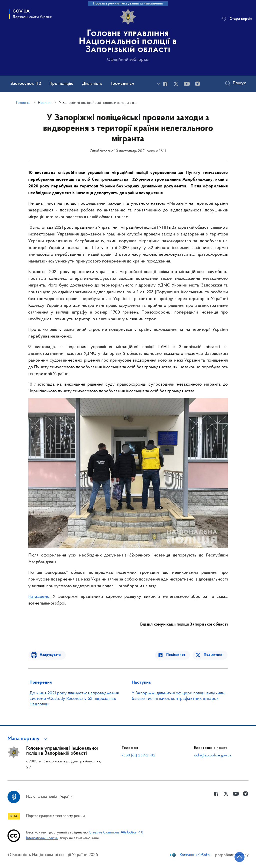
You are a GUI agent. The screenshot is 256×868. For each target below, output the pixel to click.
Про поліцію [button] (61, 84)
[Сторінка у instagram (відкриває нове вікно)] (197, 84)
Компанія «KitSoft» (195, 855)
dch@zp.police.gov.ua (213, 755)
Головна (23, 103)
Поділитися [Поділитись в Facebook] (177, 655)
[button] (28, 739)
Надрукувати (49, 655)
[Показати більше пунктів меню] (158, 84)
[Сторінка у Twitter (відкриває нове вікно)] (176, 84)
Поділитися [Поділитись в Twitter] (213, 655)
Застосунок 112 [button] (26, 84)
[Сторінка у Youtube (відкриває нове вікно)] (187, 84)
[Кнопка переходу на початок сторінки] (237, 857)
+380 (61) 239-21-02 (138, 755)
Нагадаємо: (39, 597)
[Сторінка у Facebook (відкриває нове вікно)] (165, 84)
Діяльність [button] (92, 84)
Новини (44, 103)
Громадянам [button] (122, 84)
